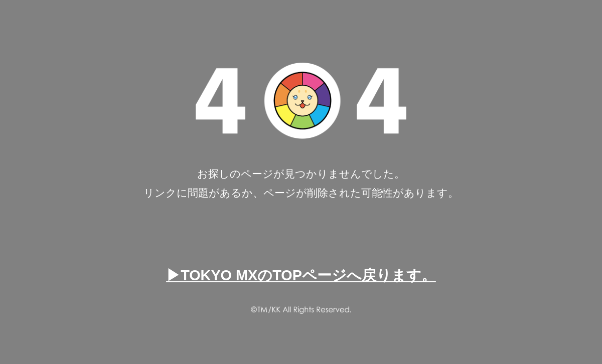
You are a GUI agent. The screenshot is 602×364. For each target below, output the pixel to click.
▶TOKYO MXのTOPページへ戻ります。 (301, 275)
